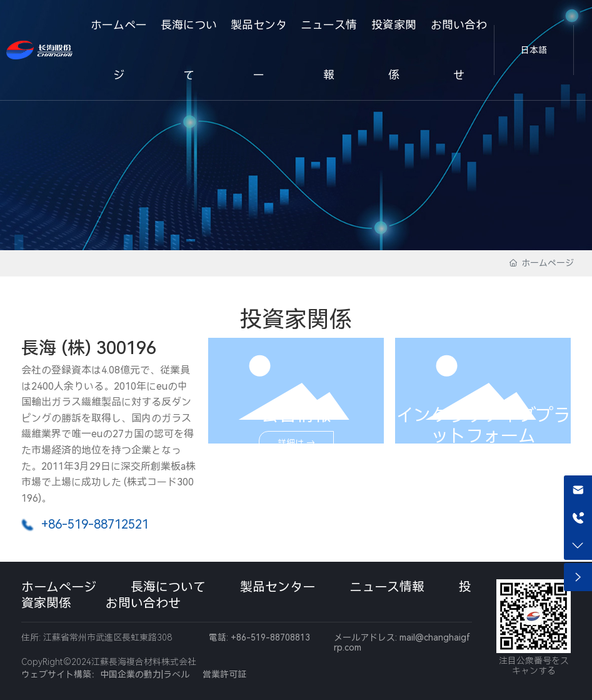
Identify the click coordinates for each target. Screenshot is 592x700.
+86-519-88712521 (95, 524)
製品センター (278, 587)
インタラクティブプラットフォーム (483, 425)
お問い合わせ (143, 603)
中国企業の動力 (131, 674)
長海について (168, 587)
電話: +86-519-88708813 (259, 637)
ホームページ (59, 587)
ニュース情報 (387, 587)
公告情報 (296, 415)
